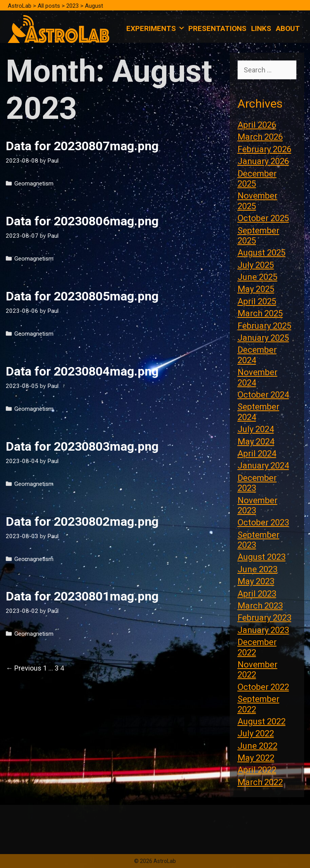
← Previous (24, 668)
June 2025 (257, 277)
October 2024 (263, 395)
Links (261, 28)
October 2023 (263, 522)
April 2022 (257, 770)
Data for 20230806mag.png (82, 221)
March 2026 (260, 137)
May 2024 (256, 442)
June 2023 (257, 569)
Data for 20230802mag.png (82, 521)
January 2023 (263, 630)
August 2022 (262, 721)
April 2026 (257, 125)
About (288, 28)
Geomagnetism (34, 184)
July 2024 (256, 429)
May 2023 (256, 581)
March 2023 (260, 606)
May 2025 (256, 289)
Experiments (156, 29)
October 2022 (263, 687)
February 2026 (264, 149)
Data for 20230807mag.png (82, 146)
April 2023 (257, 594)
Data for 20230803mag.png (82, 446)
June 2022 (257, 746)
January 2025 (263, 338)
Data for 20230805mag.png (82, 296)
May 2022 (256, 758)
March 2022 (260, 782)
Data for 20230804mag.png (82, 371)
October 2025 (263, 218)
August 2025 (262, 253)
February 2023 (264, 618)
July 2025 (256, 265)
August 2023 (262, 557)
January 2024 (263, 466)
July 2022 (256, 733)
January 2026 (263, 161)
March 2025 (260, 313)
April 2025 (257, 301)
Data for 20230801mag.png (82, 596)
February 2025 (264, 326)
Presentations (217, 28)
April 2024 (257, 454)
